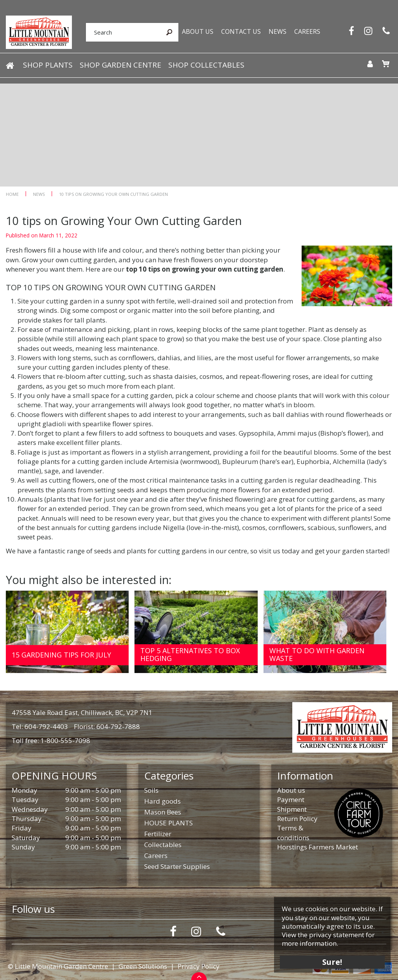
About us (291, 790)
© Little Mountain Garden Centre (58, 966)
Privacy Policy (199, 966)
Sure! (332, 962)
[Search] (123, 32)
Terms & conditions (293, 833)
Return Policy (297, 819)
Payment (291, 800)
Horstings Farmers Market (318, 847)
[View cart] (386, 64)
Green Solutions (143, 966)
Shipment (292, 809)
